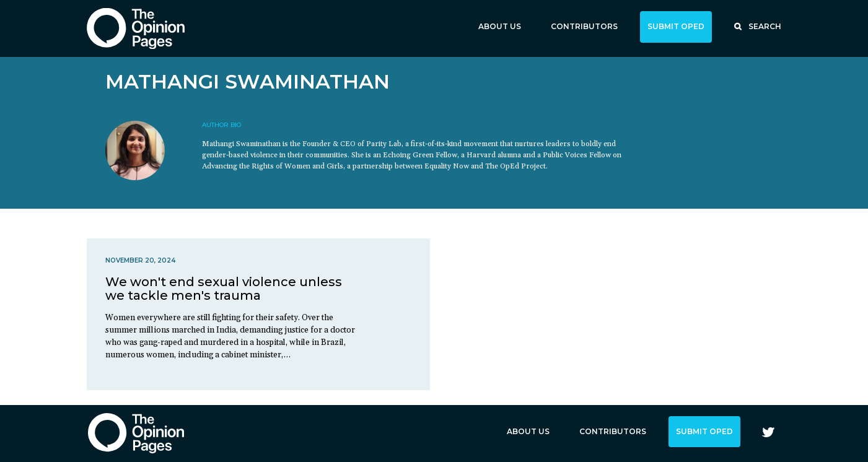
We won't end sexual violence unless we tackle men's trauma (224, 289)
